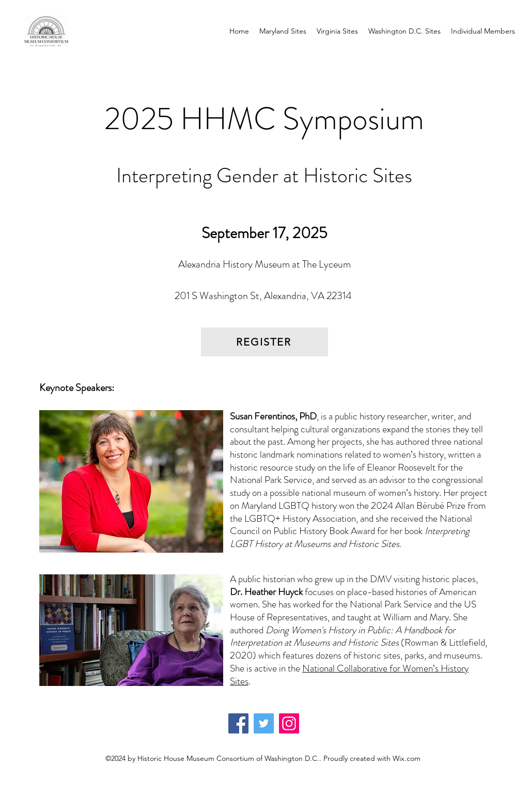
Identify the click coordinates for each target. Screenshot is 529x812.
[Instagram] (289, 723)
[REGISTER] (264, 342)
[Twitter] (264, 723)
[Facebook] (238, 723)
